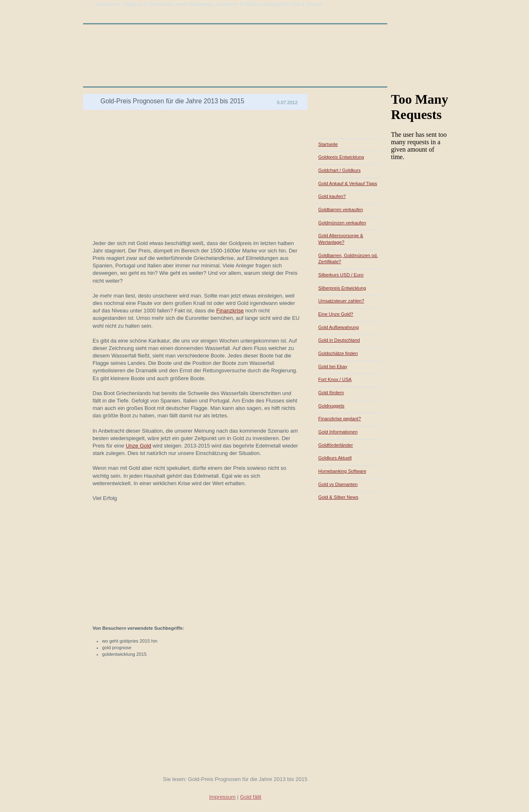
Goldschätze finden (338, 353)
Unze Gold (138, 446)
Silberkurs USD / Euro (341, 275)
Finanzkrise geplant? (340, 419)
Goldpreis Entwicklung (341, 157)
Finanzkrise (230, 311)
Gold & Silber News (338, 497)
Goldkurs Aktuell (335, 458)
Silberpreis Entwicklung (342, 288)
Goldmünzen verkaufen (342, 223)
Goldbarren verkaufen (341, 210)
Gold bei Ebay (333, 367)
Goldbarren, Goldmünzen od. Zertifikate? (348, 259)
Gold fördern (331, 393)
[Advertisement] (183, 91)
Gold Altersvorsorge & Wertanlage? (341, 239)
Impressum (222, 797)
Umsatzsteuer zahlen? (341, 301)
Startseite (328, 144)
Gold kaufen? (332, 196)
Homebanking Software (342, 471)
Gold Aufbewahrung (338, 327)
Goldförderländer (336, 445)
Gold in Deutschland (339, 340)
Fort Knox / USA (335, 379)
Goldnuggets (331, 406)
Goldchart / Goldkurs (340, 170)
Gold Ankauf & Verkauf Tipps (348, 183)
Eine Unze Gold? (336, 314)
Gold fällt (251, 797)
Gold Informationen (338, 432)
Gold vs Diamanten (338, 484)
